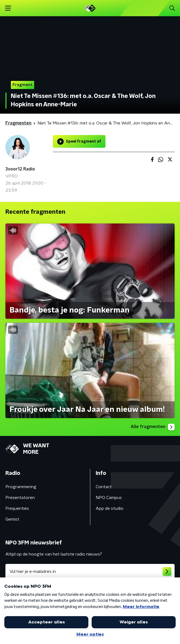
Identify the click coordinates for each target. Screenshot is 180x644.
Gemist (12, 519)
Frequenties (17, 508)
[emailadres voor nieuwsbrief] (90, 571)
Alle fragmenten (153, 427)
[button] (8, 8)
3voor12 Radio (20, 169)
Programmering (21, 487)
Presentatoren (20, 498)
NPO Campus (109, 498)
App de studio (110, 508)
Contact (104, 487)
